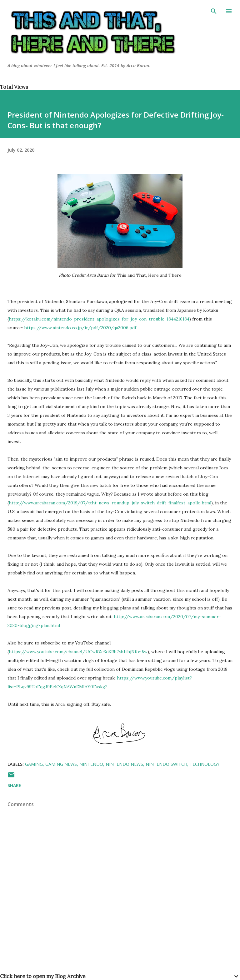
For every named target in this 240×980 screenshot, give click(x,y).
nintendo (91, 764)
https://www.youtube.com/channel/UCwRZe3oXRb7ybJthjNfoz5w (78, 652)
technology (205, 764)
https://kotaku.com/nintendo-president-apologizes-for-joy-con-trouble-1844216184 (99, 319)
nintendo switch (166, 764)
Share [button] (14, 785)
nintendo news (124, 764)
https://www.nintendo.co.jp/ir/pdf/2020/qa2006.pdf (80, 328)
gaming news (61, 764)
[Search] (214, 11)
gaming (34, 764)
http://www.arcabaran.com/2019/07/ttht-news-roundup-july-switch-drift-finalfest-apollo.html (110, 503)
